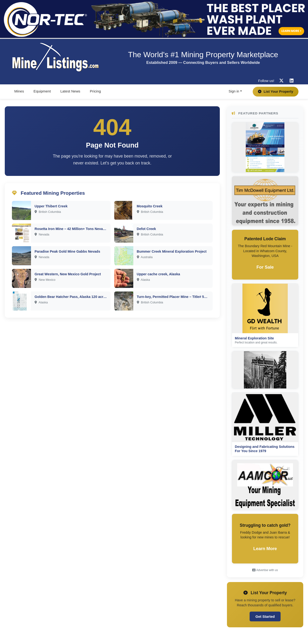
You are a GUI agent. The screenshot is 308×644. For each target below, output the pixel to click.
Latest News (70, 91)
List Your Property (276, 92)
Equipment (42, 91)
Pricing (95, 91)
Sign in (234, 91)
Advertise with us (265, 570)
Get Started (265, 616)
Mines (19, 91)
